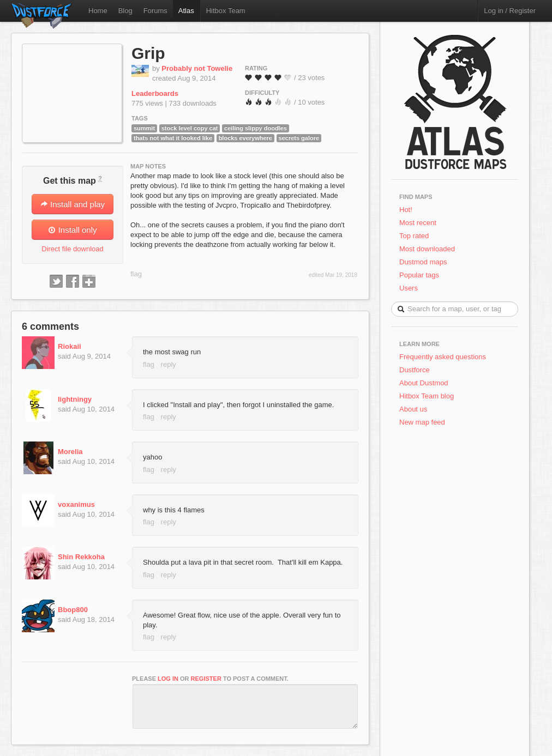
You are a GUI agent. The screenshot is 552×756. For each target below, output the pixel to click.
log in (168, 679)
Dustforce (415, 370)
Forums (155, 11)
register (206, 679)
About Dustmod (424, 383)
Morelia (70, 452)
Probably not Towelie (197, 68)
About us (413, 409)
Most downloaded (427, 249)
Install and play (73, 204)
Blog (125, 11)
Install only (72, 230)
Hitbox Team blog (427, 396)
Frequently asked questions (443, 357)
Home (98, 11)
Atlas (186, 11)
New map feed (424, 422)
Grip (148, 53)
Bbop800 (73, 610)
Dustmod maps (423, 262)
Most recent (418, 223)
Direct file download (72, 249)
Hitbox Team (226, 11)
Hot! (406, 210)
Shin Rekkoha (81, 557)
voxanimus (76, 504)
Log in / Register (510, 11)
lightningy (75, 399)
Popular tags (419, 275)
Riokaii (70, 346)
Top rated (414, 236)
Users (409, 288)
